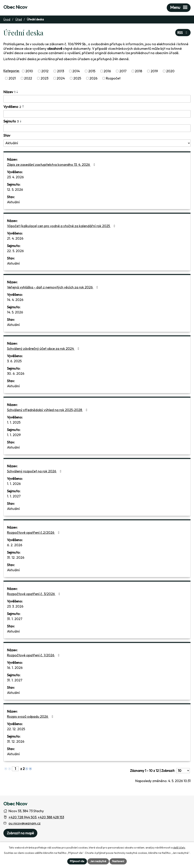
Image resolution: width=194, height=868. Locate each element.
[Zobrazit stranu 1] (15, 769)
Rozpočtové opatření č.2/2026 (34, 533)
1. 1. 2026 (14, 484)
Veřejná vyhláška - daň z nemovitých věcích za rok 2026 (53, 287)
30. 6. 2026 (16, 374)
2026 (93, 78)
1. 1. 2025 (14, 422)
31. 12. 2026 (16, 557)
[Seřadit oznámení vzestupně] (17, 91)
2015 (92, 71)
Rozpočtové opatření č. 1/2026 (34, 655)
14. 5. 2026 (15, 312)
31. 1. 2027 (15, 619)
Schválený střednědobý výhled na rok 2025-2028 (48, 410)
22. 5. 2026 (15, 251)
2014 (76, 71)
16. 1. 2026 (15, 668)
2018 (138, 71)
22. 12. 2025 (16, 729)
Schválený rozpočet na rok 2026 (35, 471)
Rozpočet (113, 78)
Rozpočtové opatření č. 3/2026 (34, 594)
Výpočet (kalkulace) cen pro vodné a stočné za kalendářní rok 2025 (62, 226)
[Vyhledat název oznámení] (97, 99)
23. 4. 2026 (15, 177)
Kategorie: (11, 71)
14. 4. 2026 (15, 300)
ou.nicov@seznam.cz (25, 823)
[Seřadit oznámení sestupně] (17, 93)
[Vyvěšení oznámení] (97, 114)
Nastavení (118, 861)
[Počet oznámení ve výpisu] (183, 771)
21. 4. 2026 (15, 238)
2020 (170, 71)
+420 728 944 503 (22, 817)
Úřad (19, 19)
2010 (29, 71)
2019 (154, 71)
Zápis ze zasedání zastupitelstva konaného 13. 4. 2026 (52, 165)
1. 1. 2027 (14, 496)
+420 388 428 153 (51, 817)
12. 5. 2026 (15, 190)
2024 (61, 78)
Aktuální (13, 202)
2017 (123, 71)
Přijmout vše (77, 861)
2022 (28, 78)
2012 (45, 71)
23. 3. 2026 (15, 606)
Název (9, 92)
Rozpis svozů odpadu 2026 (31, 716)
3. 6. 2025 (14, 361)
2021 (12, 78)
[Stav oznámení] (97, 143)
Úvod (7, 19)
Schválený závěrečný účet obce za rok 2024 (44, 349)
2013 (61, 71)
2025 (77, 78)
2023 (44, 78)
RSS (183, 33)
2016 (107, 71)
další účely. (179, 848)
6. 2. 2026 (15, 545)
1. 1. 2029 (14, 435)
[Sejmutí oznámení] (97, 128)
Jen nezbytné (98, 861)
